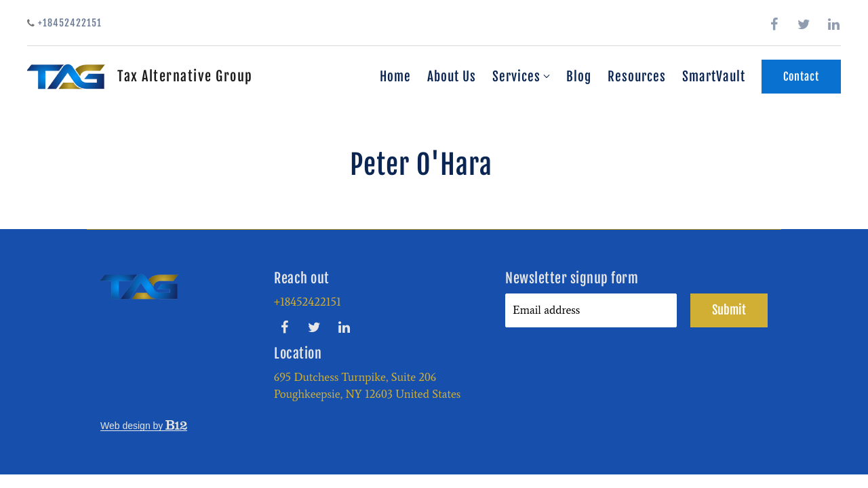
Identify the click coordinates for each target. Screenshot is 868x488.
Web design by (144, 426)
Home (395, 77)
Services (516, 77)
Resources (637, 77)
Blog (579, 77)
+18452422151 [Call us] (64, 23)
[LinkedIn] (834, 24)
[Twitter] (804, 24)
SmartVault (714, 77)
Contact (801, 77)
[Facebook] (774, 24)
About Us (452, 77)
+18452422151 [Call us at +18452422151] (308, 302)
